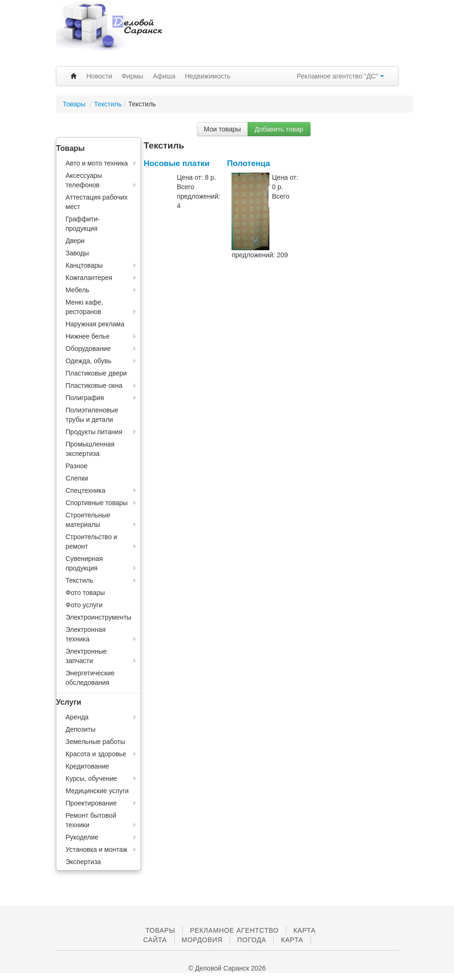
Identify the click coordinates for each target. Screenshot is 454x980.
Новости (99, 76)
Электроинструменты (99, 617)
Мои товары (223, 129)
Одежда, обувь (89, 361)
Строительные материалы (88, 520)
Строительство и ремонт (92, 542)
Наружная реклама (95, 324)
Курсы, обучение (92, 779)
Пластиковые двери (96, 373)
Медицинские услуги (97, 791)
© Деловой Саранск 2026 (227, 968)
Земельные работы (96, 742)
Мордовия (202, 940)
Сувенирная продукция (85, 563)
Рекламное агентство (234, 930)
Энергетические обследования (90, 678)
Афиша (164, 76)
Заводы (77, 253)
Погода (252, 940)
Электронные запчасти (86, 656)
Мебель (78, 290)
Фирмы (133, 76)
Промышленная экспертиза (90, 449)
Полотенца (248, 163)
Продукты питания (94, 432)
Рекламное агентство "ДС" (340, 76)
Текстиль (108, 104)
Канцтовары (85, 265)
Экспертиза (84, 862)
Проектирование (91, 803)
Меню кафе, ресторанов (85, 307)
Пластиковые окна (94, 385)
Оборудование (88, 349)
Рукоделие (82, 837)
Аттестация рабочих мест (97, 202)
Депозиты (81, 729)
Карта (292, 940)
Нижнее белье (88, 336)
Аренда (77, 717)
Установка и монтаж (97, 849)
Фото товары (85, 593)
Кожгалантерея (89, 278)
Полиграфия (85, 398)
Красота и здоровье (96, 754)
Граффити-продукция (83, 224)
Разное (77, 466)
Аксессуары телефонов (84, 180)
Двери (75, 241)
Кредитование (88, 766)
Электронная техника (86, 634)
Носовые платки (177, 163)
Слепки (77, 478)
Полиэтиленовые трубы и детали (92, 415)
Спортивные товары (97, 503)
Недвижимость (208, 76)
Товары (75, 104)
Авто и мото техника (97, 163)
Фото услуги (84, 605)
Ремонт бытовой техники (91, 820)
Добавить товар (279, 129)
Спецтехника (86, 490)
